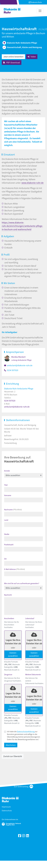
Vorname (8, 495)
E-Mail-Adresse (14, 569)
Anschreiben (9, 618)
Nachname (13, 510)
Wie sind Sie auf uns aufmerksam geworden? (22, 583)
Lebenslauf (30, 618)
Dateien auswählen (13, 654)
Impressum (6, 807)
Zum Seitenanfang (23, 786)
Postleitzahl (9, 545)
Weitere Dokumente (33, 674)
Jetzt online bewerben (13, 57)
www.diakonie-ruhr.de (33, 183)
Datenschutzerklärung (26, 731)
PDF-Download (12, 62)
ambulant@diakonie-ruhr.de (20, 365)
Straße (7, 534)
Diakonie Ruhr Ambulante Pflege (19, 389)
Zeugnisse (8, 674)
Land (6, 520)
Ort (5, 559)
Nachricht (8, 595)
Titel (6, 485)
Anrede (7, 471)
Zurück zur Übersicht (13, 756)
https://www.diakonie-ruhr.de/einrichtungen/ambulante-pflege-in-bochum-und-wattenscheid (22, 226)
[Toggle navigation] (40, 11)
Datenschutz (7, 811)
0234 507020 (13, 370)
